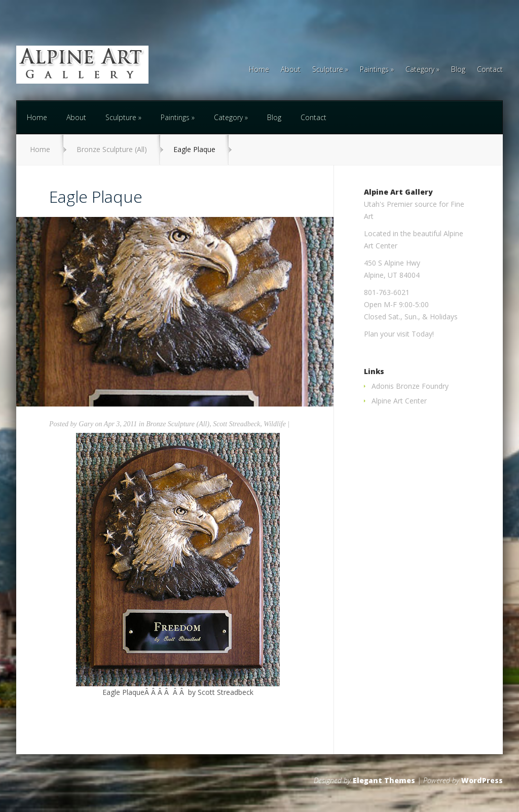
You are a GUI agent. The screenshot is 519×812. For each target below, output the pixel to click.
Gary (86, 424)
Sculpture (328, 70)
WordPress (482, 780)
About (291, 70)
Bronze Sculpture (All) (112, 149)
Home (259, 70)
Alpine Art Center (399, 401)
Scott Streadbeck (236, 424)
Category (420, 70)
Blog (458, 70)
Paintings (374, 70)
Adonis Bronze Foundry (410, 386)
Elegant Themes (384, 780)
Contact (490, 70)
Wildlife (275, 424)
